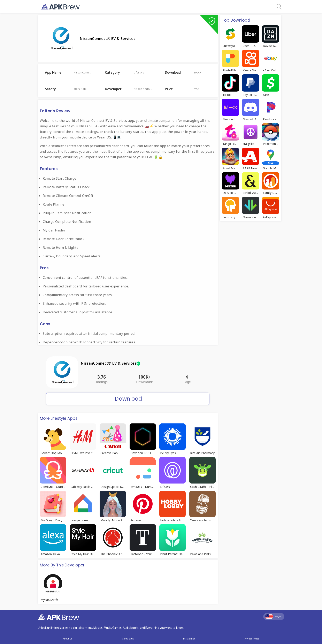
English (274, 616)
